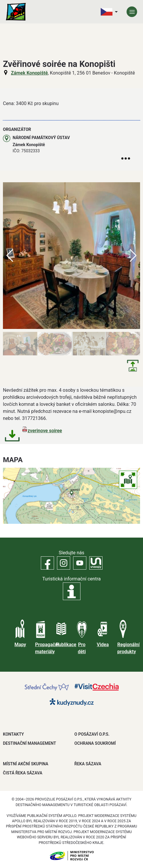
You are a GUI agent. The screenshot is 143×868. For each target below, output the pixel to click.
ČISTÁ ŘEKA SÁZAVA (23, 773)
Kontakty (13, 734)
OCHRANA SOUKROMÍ (95, 743)
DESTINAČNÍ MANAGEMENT (30, 743)
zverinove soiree (45, 431)
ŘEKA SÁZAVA (88, 764)
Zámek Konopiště (29, 73)
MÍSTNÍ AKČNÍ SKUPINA (26, 764)
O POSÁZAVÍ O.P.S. (92, 734)
